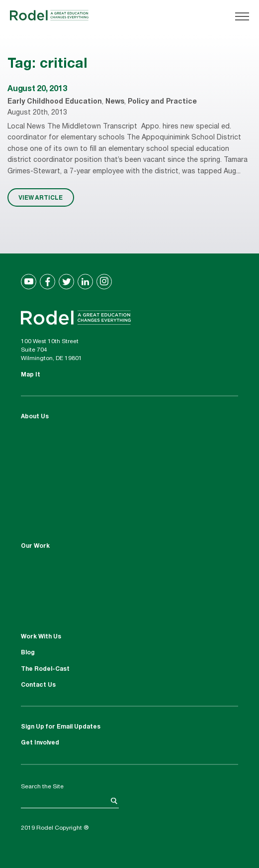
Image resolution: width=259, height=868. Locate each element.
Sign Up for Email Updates (61, 727)
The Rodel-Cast (45, 669)
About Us (35, 417)
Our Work (35, 546)
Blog (28, 653)
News (115, 102)
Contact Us (38, 685)
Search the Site (42, 787)
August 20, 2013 (37, 90)
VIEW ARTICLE (41, 197)
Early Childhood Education (55, 102)
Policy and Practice (162, 102)
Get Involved (40, 743)
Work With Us (41, 637)
